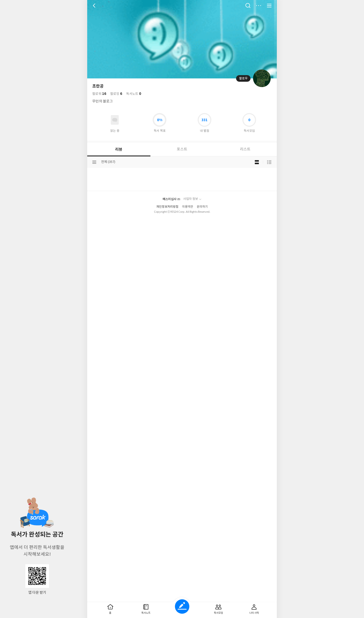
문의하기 (202, 603)
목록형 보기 (269, 157)
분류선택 (94, 157)
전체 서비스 (269, 6)
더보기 (259, 6)
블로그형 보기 (257, 157)
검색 (248, 6)
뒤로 (95, 6)
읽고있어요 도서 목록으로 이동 (115, 115)
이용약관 (188, 603)
